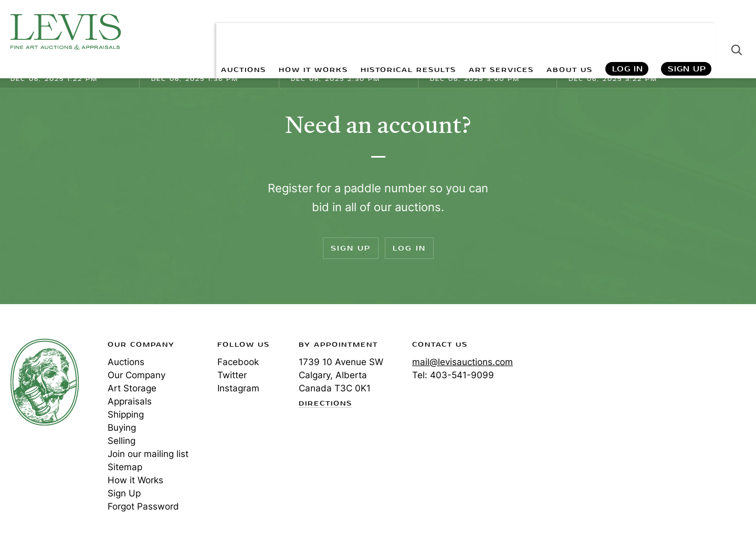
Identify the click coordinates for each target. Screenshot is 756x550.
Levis (45, 382)
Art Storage (132, 388)
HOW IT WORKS (277, 32)
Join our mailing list (148, 454)
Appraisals (130, 401)
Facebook (238, 362)
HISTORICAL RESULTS (384, 32)
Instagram (238, 388)
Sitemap (125, 467)
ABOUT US (565, 32)
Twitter (232, 375)
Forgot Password (143, 506)
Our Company (136, 375)
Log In (627, 32)
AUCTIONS (198, 32)
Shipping (126, 414)
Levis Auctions (66, 32)
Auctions (126, 362)
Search (737, 32)
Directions (325, 404)
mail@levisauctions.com (463, 362)
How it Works (135, 480)
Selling (122, 441)
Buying (122, 428)
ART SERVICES (489, 32)
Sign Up (687, 32)
